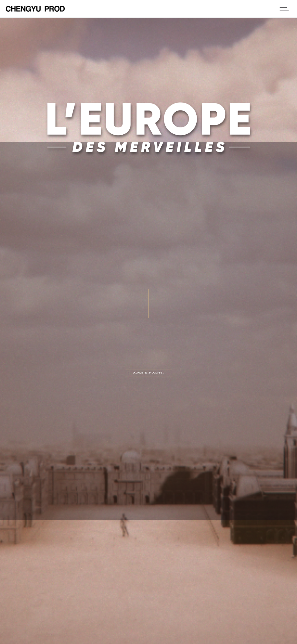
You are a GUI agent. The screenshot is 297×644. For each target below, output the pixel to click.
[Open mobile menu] (285, 9)
